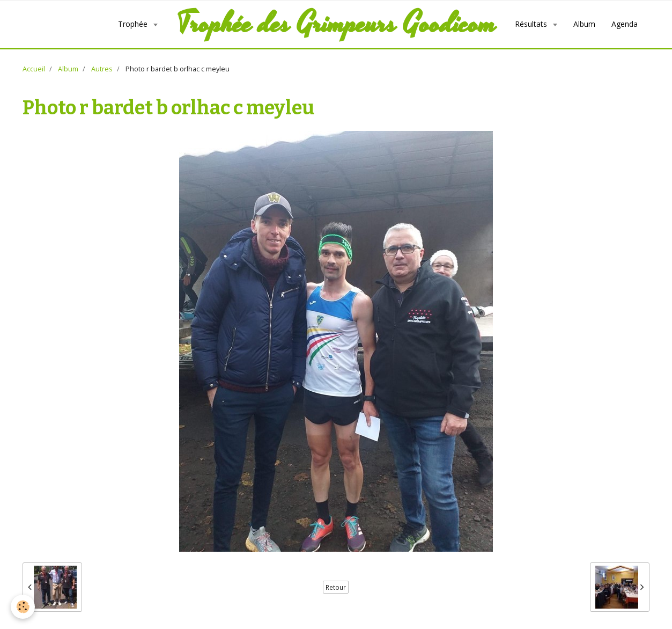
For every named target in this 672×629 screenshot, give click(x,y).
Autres (102, 69)
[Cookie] (23, 607)
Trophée (134, 24)
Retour (336, 587)
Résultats (532, 24)
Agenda (625, 24)
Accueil (34, 69)
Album (584, 24)
